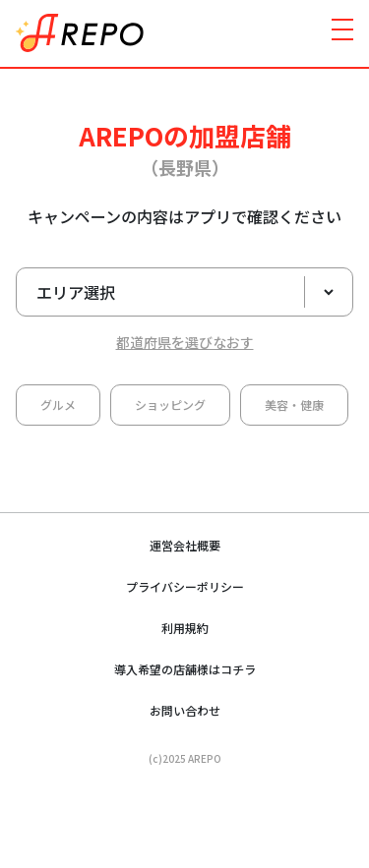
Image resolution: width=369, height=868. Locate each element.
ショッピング (170, 405)
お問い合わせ (185, 710)
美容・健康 (294, 405)
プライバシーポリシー (185, 586)
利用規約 (185, 628)
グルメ (58, 405)
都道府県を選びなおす (185, 342)
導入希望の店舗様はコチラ (185, 669)
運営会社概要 (185, 545)
